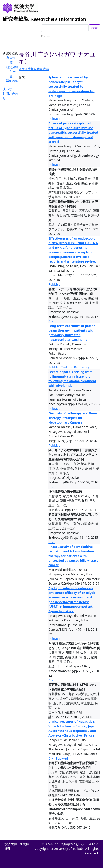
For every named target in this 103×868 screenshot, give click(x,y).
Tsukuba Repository (75, 367)
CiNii (52, 321)
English (46, 36)
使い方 (7, 89)
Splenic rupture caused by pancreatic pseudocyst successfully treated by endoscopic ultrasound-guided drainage (71, 86)
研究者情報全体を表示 (34, 69)
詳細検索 (12, 81)
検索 (94, 28)
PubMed (54, 119)
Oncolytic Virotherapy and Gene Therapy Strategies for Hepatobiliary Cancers (73, 418)
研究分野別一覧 (12, 72)
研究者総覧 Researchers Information (44, 19)
